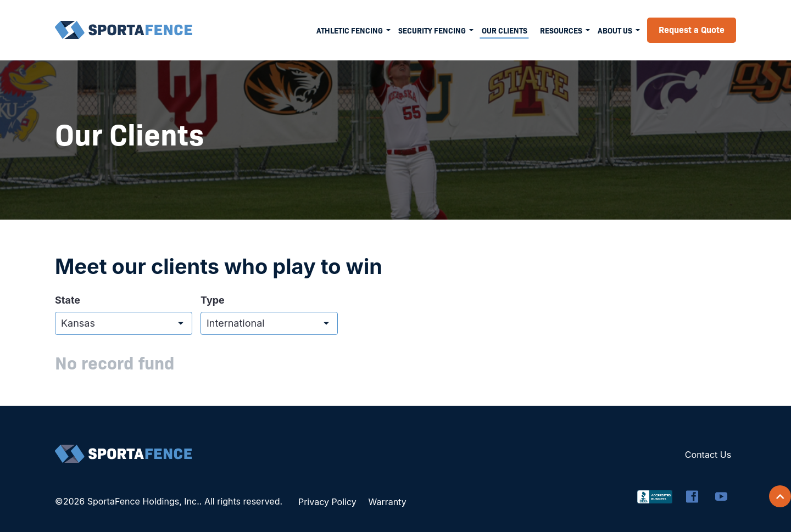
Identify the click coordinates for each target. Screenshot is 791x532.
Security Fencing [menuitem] (432, 30)
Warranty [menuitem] (387, 502)
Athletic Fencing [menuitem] (350, 30)
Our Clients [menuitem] (505, 30)
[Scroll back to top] (780, 496)
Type (213, 300)
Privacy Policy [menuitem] (327, 502)
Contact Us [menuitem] (708, 455)
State (68, 300)
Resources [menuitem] (561, 30)
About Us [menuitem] (615, 30)
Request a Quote (692, 29)
